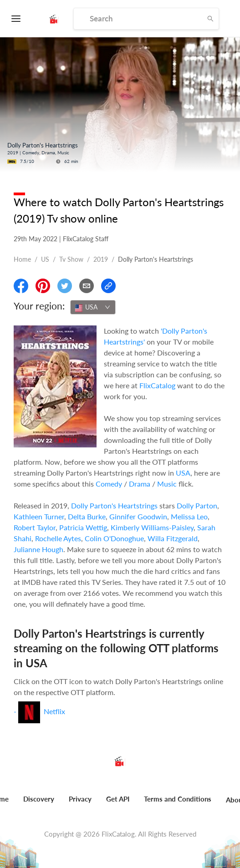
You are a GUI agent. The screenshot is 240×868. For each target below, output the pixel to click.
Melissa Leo (189, 516)
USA (183, 473)
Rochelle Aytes (58, 538)
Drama (140, 484)
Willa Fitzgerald (173, 538)
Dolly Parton (197, 505)
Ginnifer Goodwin (138, 516)
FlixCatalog (157, 385)
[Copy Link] (108, 286)
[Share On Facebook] (21, 286)
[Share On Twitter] (65, 286)
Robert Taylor (35, 527)
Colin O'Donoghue (114, 538)
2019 (101, 259)
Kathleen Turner (39, 516)
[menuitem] (39, 804)
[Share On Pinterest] (43, 286)
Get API (118, 799)
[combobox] (93, 307)
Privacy (80, 799)
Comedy (109, 484)
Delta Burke (87, 516)
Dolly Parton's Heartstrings (114, 505)
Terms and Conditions (178, 799)
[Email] (87, 286)
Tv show (71, 259)
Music (167, 484)
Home (22, 259)
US (45, 259)
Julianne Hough (38, 549)
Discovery (39, 799)
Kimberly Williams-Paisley (152, 527)
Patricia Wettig (83, 527)
